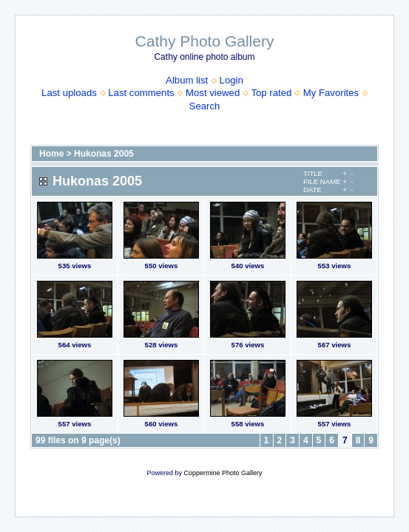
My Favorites (331, 93)
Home (51, 154)
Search (205, 106)
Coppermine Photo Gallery (223, 473)
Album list (187, 80)
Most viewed (213, 93)
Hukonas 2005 (104, 154)
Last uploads (69, 93)
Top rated (271, 93)
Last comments (141, 93)
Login (231, 80)
